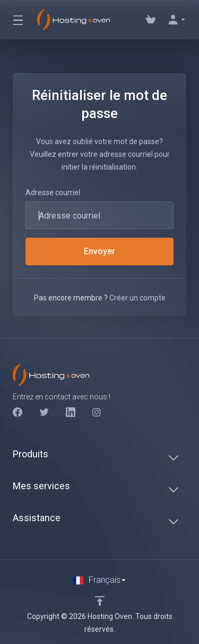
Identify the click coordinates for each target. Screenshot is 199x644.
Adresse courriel (53, 193)
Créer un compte (137, 298)
